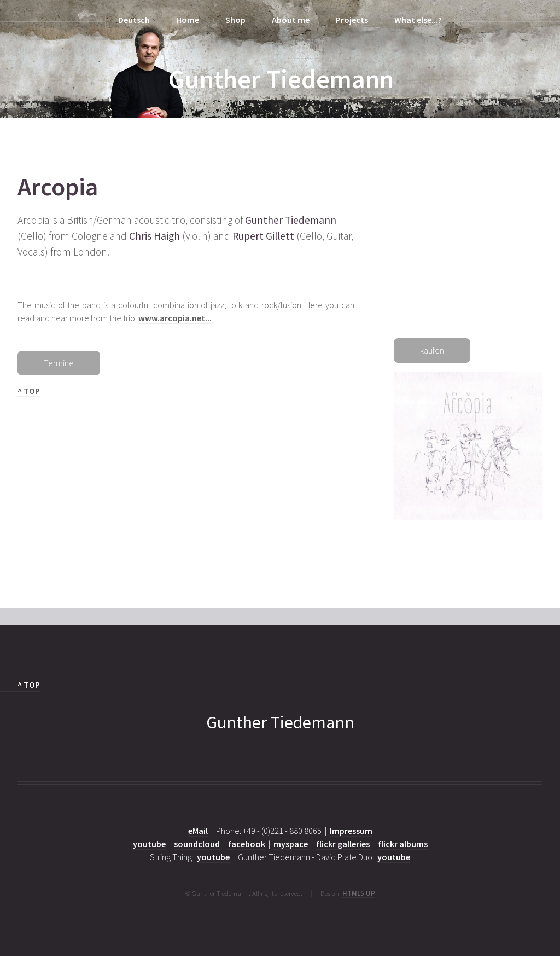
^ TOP (29, 391)
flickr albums (403, 844)
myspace (291, 844)
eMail (198, 831)
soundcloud (197, 844)
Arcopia (58, 186)
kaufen (432, 350)
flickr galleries (343, 844)
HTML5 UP (359, 893)
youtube (149, 844)
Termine (59, 363)
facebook (247, 844)
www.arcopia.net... (175, 318)
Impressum (351, 831)
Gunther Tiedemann (281, 79)
